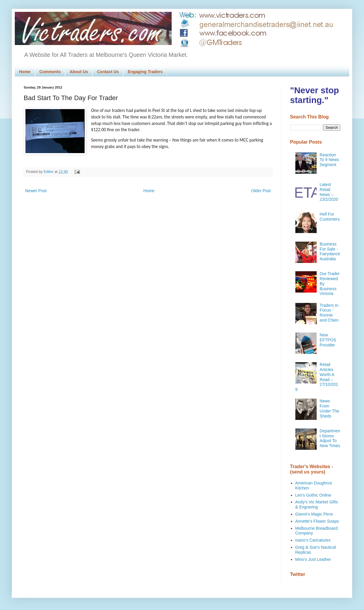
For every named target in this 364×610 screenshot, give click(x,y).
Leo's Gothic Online (313, 495)
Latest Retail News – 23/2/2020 (329, 192)
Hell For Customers (330, 217)
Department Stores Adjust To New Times (330, 438)
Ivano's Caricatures (313, 540)
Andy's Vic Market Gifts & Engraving (317, 504)
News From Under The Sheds (329, 408)
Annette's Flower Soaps (317, 521)
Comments (50, 72)
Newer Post (36, 191)
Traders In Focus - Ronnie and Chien (329, 313)
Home (25, 72)
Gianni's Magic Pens (314, 514)
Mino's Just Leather (313, 559)
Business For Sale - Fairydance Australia (330, 251)
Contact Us (108, 72)
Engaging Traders (145, 72)
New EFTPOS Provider (328, 340)
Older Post (261, 191)
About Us (79, 72)
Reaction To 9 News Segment (329, 160)
